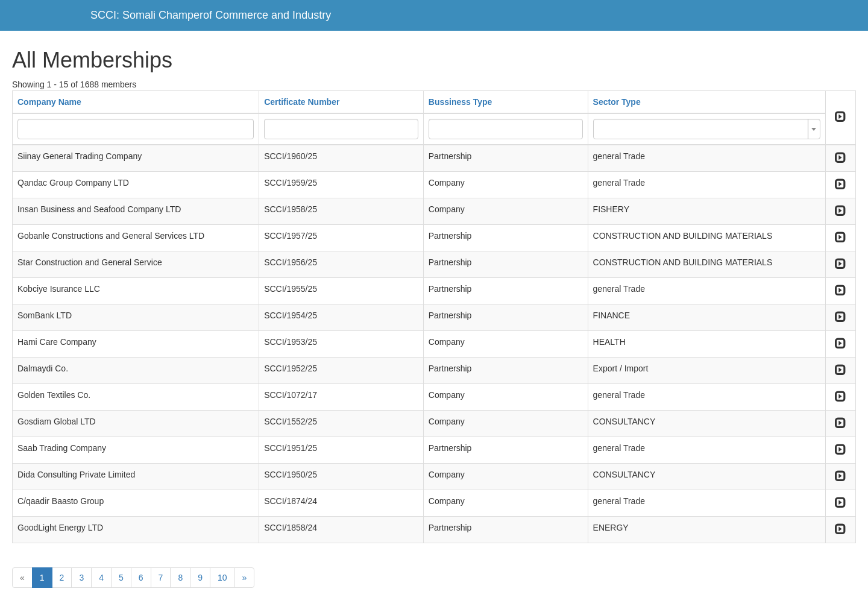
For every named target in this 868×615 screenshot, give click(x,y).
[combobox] (707, 129)
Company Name (49, 102)
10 (222, 578)
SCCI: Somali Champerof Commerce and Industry (211, 15)
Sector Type (617, 102)
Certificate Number (302, 102)
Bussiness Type (461, 102)
